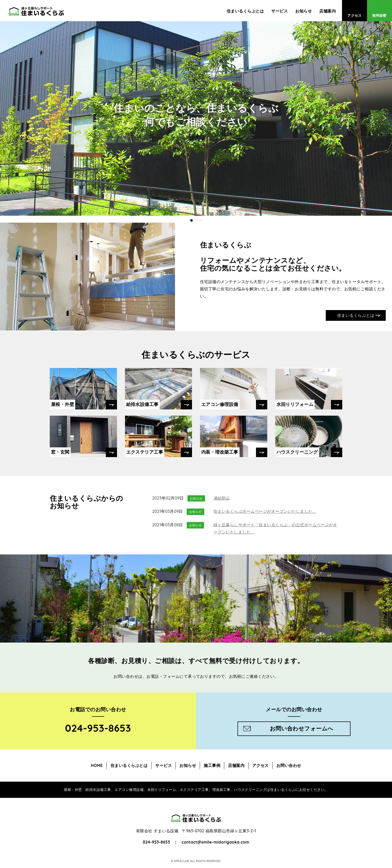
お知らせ (303, 11)
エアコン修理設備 (220, 404)
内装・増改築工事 (220, 452)
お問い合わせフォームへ (302, 728)
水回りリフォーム (295, 404)
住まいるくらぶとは (245, 11)
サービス (279, 11)
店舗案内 (327, 11)
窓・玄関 (60, 452)
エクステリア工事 (145, 452)
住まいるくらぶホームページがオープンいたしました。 (265, 511)
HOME (97, 765)
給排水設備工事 (142, 404)
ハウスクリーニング (297, 452)
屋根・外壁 (62, 404)
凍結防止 (222, 498)
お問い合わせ (289, 765)
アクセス (354, 15)
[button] (191, 220)
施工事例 (212, 765)
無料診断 (379, 15)
